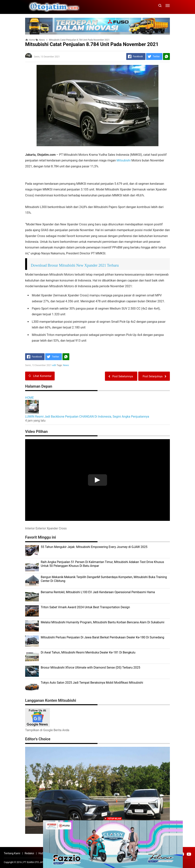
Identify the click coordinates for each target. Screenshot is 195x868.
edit (54, 365)
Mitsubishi (124, 160)
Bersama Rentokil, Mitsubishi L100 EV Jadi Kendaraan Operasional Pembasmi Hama (98, 592)
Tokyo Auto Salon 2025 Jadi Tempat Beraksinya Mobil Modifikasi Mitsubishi (92, 683)
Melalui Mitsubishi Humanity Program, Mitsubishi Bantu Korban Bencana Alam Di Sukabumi (103, 622)
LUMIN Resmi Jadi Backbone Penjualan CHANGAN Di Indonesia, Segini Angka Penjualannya (87, 417)
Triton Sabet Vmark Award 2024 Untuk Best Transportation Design (85, 607)
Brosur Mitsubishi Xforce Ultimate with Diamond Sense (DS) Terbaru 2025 (90, 668)
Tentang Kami (12, 853)
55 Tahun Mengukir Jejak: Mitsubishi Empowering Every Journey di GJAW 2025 (94, 547)
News (66, 365)
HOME (29, 398)
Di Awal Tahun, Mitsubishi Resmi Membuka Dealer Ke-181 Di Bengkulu (88, 652)
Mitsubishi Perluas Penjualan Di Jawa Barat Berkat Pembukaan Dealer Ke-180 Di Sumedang (102, 637)
